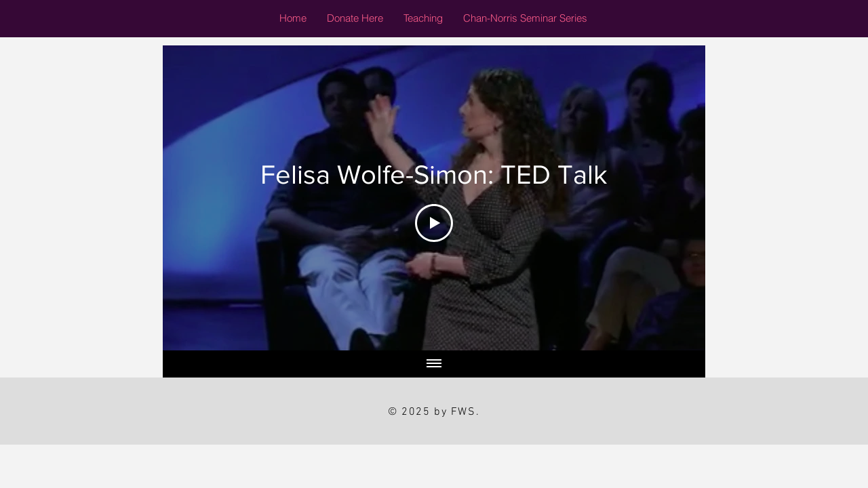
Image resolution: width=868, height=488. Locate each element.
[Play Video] (434, 223)
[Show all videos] (434, 364)
